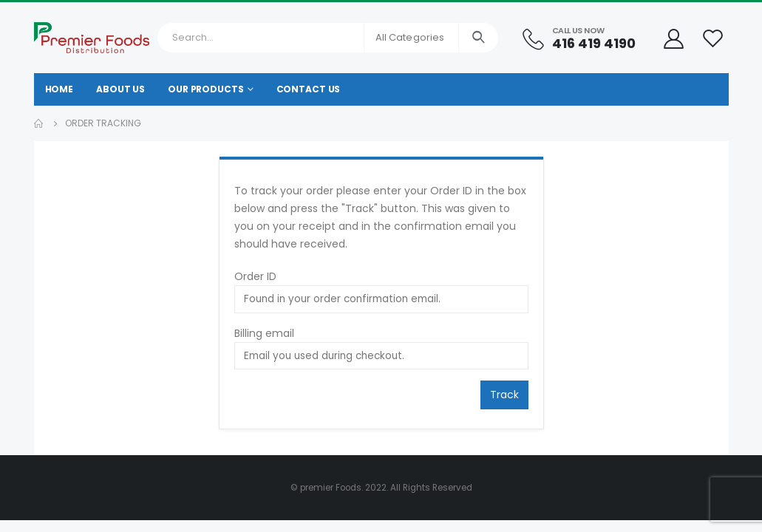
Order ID (255, 276)
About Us (120, 89)
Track (504, 395)
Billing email (264, 333)
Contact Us (309, 89)
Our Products (206, 89)
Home (59, 89)
